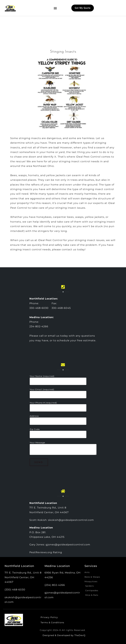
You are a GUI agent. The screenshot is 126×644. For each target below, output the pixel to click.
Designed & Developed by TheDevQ (64, 635)
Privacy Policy (49, 617)
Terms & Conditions (52, 622)
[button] (55, 8)
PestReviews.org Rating (46, 552)
